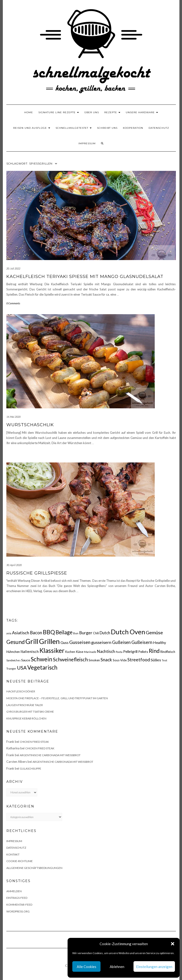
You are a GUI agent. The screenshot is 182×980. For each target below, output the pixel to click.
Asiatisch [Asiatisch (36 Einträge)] (21, 633)
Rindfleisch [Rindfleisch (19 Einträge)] (168, 652)
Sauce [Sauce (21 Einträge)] (26, 660)
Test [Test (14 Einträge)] (164, 660)
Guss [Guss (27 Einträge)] (65, 642)
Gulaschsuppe (30, 769)
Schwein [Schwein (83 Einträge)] (42, 659)
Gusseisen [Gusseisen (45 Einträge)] (80, 642)
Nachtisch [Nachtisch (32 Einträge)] (106, 651)
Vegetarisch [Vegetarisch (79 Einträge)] (42, 667)
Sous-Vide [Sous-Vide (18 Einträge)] (120, 660)
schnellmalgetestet (74, 128)
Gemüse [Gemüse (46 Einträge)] (154, 632)
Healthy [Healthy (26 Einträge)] (160, 643)
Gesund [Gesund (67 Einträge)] (16, 642)
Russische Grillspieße (37, 573)
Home (29, 112)
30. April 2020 (14, 565)
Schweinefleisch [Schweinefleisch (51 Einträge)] (70, 659)
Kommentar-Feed (19, 905)
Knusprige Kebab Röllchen (26, 718)
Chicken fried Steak (34, 742)
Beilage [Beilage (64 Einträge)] (64, 632)
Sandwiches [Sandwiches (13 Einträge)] (13, 660)
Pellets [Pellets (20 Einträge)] (143, 652)
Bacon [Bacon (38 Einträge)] (36, 633)
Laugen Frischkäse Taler (25, 705)
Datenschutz (159, 128)
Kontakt (13, 854)
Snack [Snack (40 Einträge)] (106, 660)
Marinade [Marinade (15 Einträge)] (90, 652)
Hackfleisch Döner (21, 691)
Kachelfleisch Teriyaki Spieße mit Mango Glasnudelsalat (85, 277)
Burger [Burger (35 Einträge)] (86, 633)
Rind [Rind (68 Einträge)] (154, 651)
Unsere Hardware (142, 112)
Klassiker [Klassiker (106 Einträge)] (52, 651)
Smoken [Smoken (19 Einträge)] (94, 660)
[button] (173, 944)
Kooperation (133, 128)
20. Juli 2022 (13, 268)
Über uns (92, 112)
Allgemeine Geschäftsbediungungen (34, 868)
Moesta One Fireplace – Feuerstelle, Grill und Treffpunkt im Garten (57, 698)
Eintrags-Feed (17, 898)
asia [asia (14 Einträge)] (9, 633)
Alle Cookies (87, 967)
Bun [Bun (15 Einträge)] (76, 633)
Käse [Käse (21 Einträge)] (80, 652)
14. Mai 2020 (13, 417)
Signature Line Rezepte (59, 112)
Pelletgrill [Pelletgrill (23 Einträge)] (130, 651)
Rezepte (112, 112)
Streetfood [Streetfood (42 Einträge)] (139, 660)
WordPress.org (18, 911)
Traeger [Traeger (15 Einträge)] (11, 669)
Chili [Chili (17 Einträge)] (96, 633)
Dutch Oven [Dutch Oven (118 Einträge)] (128, 632)
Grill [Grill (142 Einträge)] (32, 641)
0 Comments (13, 303)
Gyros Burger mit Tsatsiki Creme (30, 712)
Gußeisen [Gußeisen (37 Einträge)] (121, 642)
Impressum (87, 143)
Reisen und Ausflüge (32, 128)
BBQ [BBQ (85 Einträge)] (49, 632)
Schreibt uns (107, 128)
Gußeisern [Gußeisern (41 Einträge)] (142, 642)
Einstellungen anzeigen (154, 967)
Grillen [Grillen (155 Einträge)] (49, 641)
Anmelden (14, 891)
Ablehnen (117, 967)
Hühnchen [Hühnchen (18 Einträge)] (13, 652)
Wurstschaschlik (30, 425)
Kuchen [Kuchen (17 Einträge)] (70, 652)
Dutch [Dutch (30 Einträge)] (105, 633)
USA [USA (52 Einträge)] (22, 668)
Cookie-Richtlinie (20, 861)
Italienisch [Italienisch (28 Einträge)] (30, 651)
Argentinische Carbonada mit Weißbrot (50, 755)
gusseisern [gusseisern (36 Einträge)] (101, 642)
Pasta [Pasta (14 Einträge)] (119, 652)
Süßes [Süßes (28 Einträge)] (156, 660)
